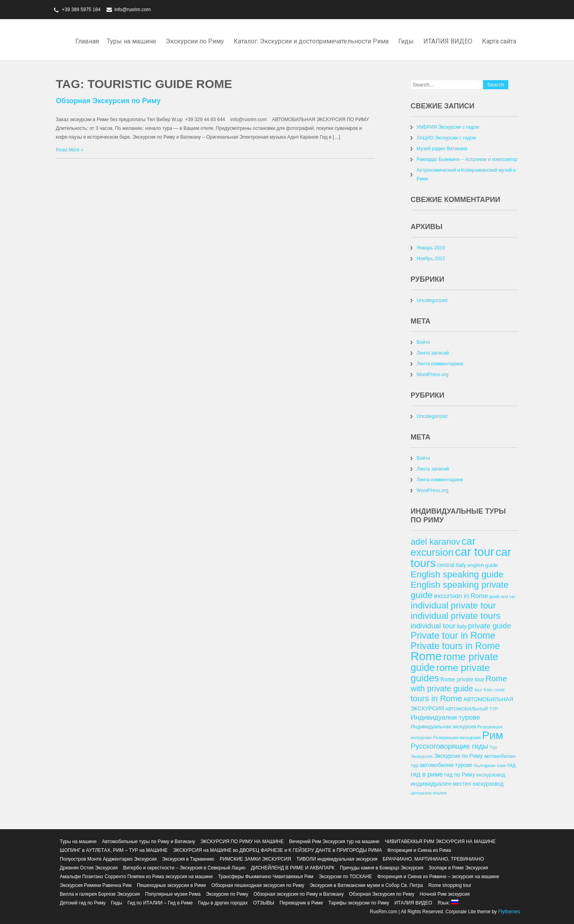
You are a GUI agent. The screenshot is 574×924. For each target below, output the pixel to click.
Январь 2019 (431, 248)
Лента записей (433, 353)
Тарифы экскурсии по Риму (359, 903)
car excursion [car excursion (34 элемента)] (443, 547)
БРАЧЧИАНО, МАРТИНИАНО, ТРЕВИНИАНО (433, 859)
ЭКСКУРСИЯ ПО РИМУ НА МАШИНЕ (242, 842)
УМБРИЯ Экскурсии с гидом (448, 127)
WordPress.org (432, 375)
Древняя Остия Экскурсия (89, 868)
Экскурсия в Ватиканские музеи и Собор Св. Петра (366, 885)
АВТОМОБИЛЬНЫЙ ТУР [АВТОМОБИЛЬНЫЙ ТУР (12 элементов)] (472, 709)
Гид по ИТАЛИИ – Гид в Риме (160, 903)
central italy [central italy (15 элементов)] (451, 565)
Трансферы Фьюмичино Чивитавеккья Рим (266, 877)
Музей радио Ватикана (442, 149)
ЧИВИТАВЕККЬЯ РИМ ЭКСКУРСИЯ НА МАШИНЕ (440, 842)
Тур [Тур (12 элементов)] (493, 747)
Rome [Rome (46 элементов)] (426, 656)
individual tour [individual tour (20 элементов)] (433, 626)
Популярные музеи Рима (173, 894)
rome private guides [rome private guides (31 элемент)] (450, 673)
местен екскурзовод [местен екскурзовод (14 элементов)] (478, 784)
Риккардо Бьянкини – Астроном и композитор (467, 159)
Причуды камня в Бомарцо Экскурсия (382, 868)
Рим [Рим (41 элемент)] (492, 735)
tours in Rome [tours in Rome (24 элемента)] (436, 698)
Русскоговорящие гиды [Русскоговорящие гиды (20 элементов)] (449, 746)
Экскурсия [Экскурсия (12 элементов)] (422, 756)
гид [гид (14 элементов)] (512, 765)
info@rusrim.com (133, 10)
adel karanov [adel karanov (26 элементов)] (435, 542)
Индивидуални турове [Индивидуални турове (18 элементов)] (445, 717)
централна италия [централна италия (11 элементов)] (429, 793)
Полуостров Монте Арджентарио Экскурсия (108, 859)
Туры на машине (132, 41)
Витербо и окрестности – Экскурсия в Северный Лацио (184, 868)
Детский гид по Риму (83, 903)
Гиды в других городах (223, 903)
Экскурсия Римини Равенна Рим (96, 885)
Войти (423, 342)
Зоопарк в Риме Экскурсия (458, 868)
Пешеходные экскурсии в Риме (172, 885)
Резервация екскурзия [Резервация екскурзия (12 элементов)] (457, 737)
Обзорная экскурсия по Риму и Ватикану (299, 894)
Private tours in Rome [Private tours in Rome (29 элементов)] (455, 646)
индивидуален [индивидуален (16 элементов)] (431, 784)
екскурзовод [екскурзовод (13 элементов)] (491, 775)
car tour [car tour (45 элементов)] (474, 552)
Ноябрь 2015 (431, 259)
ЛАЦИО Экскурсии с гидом (446, 138)
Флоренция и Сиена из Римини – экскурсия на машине (438, 877)
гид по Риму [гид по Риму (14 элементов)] (459, 775)
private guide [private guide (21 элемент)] (489, 626)
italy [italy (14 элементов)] (462, 626)
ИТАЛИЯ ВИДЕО (448, 41)
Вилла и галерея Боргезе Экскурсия (100, 894)
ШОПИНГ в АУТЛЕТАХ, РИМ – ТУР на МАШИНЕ (114, 850)
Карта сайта (499, 41)
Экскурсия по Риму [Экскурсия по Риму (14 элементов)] (458, 756)
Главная (87, 41)
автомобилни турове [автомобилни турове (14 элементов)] (446, 765)
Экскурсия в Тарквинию (188, 859)
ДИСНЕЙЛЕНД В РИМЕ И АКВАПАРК (293, 868)
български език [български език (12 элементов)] (490, 765)
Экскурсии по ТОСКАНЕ (345, 877)
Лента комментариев (440, 364)
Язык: (448, 903)
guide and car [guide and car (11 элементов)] (502, 596)
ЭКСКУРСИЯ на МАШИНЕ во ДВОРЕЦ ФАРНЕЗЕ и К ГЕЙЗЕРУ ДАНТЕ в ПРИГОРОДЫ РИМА (277, 850)
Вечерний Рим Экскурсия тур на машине (334, 842)
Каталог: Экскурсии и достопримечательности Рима (311, 41)
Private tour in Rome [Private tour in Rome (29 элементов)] (453, 636)
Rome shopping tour (450, 885)
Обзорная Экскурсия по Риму (108, 101)
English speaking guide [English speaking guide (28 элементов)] (457, 574)
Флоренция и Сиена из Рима (419, 850)
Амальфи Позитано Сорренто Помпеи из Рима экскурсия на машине (136, 877)
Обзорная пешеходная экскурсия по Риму (258, 885)
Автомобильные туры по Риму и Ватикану (149, 842)
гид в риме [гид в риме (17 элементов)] (427, 774)
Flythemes (508, 912)
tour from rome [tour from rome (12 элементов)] (489, 690)
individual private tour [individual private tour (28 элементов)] (453, 605)
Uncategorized (432, 300)
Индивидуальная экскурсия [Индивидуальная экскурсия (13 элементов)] (443, 727)
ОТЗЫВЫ (264, 903)
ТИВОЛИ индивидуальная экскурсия (337, 859)
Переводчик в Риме (301, 903)
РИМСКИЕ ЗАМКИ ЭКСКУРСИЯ (255, 859)
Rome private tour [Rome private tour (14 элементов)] (462, 679)
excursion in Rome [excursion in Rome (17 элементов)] (461, 596)
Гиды (406, 41)
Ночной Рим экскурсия (445, 894)
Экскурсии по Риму (195, 41)
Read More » (70, 150)
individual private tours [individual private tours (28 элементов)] (456, 616)
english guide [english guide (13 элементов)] (483, 565)
